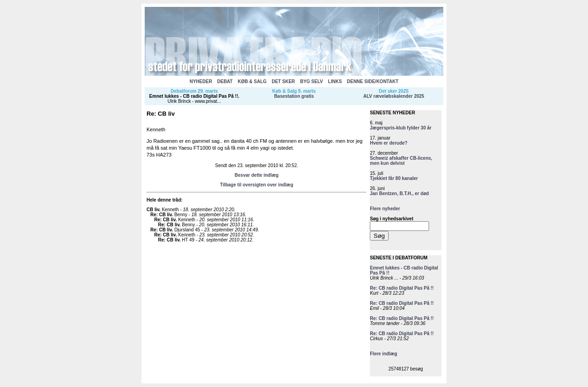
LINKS (335, 81)
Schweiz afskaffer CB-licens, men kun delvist (401, 161)
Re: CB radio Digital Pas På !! (402, 288)
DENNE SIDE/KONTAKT (373, 81)
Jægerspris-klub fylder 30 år (401, 128)
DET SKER (283, 81)
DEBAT (225, 81)
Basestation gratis (294, 96)
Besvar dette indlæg (257, 175)
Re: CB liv (161, 215)
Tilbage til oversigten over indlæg (257, 185)
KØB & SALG (252, 81)
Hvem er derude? (389, 143)
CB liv (153, 210)
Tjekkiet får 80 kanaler (394, 178)
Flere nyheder (385, 209)
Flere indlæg (383, 354)
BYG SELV (311, 81)
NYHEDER (201, 81)
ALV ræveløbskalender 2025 (394, 96)
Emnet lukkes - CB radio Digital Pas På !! (194, 96)
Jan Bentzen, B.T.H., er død (399, 193)
